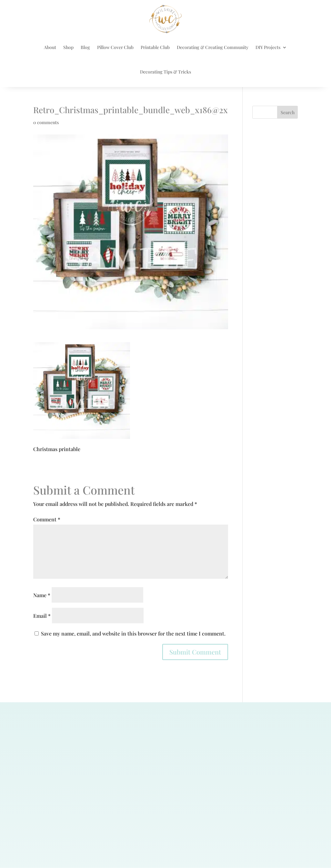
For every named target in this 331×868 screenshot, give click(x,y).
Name (42, 595)
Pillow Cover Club (115, 47)
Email (42, 616)
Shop (68, 47)
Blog (85, 47)
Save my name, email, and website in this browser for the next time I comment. (133, 633)
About (50, 47)
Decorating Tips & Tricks (165, 72)
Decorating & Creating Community (213, 47)
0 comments (46, 122)
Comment (47, 519)
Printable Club (155, 47)
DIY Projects (268, 47)
